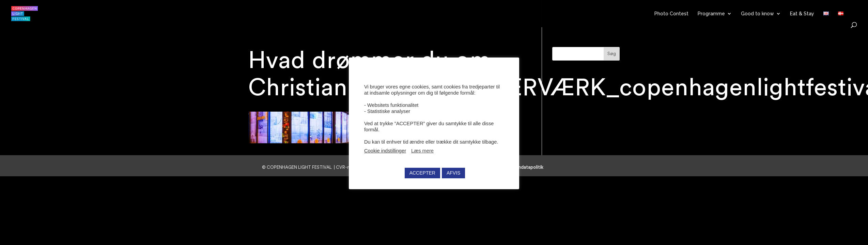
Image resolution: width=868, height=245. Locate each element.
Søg (612, 54)
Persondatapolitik (527, 167)
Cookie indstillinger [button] (385, 151)
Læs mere (422, 151)
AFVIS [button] (453, 173)
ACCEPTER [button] (422, 173)
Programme (711, 14)
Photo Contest (671, 14)
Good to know (757, 14)
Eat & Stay (802, 14)
